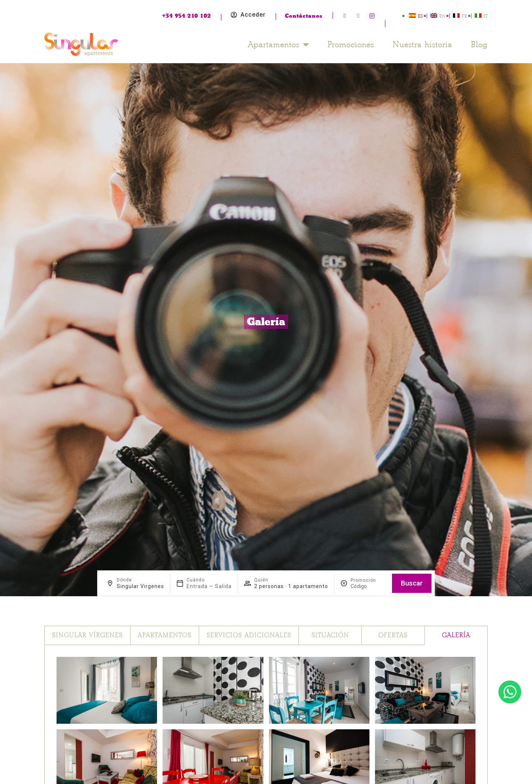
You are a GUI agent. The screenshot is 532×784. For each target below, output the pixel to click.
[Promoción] (368, 586)
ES (420, 16)
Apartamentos (278, 45)
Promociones (351, 45)
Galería (456, 635)
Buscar (412, 583)
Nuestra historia (422, 45)
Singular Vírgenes (87, 635)
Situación (330, 635)
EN (442, 16)
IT (486, 16)
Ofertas (393, 635)
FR (465, 16)
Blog (479, 45)
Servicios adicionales (249, 635)
